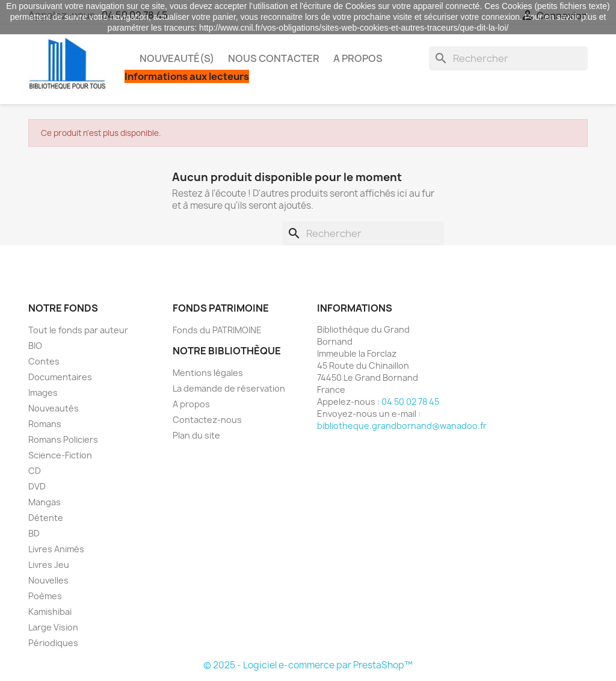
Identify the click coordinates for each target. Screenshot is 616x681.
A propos (358, 58)
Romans (45, 424)
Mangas (45, 502)
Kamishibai (50, 612)
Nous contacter (274, 58)
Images (43, 393)
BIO (35, 346)
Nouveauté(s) (177, 58)
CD (35, 471)
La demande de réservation (229, 388)
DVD (37, 486)
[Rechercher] (508, 58)
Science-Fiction (60, 455)
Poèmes (45, 596)
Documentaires (60, 377)
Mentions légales (208, 373)
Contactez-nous (207, 420)
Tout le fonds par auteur (78, 330)
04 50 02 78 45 (410, 402)
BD (34, 533)
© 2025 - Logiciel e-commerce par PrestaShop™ (308, 665)
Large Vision (53, 627)
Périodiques (53, 643)
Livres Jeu (49, 565)
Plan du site (196, 435)
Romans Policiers (63, 439)
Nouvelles (48, 580)
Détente (46, 518)
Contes (44, 361)
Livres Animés (56, 549)
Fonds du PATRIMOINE (217, 330)
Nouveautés (54, 408)
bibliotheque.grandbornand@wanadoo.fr (402, 426)
